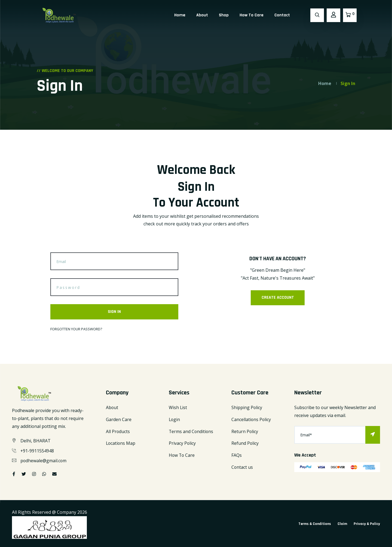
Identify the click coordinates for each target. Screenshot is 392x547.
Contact (282, 15)
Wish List (178, 408)
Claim (342, 524)
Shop (224, 15)
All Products (118, 431)
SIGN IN (114, 312)
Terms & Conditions (315, 524)
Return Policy (245, 431)
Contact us (242, 467)
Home (180, 15)
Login (175, 419)
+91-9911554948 (37, 451)
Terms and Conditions (191, 431)
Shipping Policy (247, 408)
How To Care (252, 15)
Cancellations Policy (251, 419)
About (202, 15)
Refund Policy (245, 443)
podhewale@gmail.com (44, 461)
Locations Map (121, 443)
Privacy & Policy (367, 524)
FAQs (237, 455)
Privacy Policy (182, 443)
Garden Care (119, 419)
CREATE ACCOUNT (278, 298)
